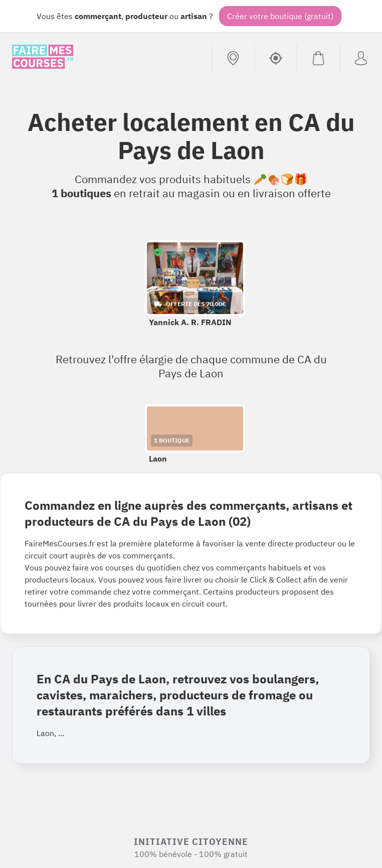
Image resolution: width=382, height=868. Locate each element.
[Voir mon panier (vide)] (318, 58)
